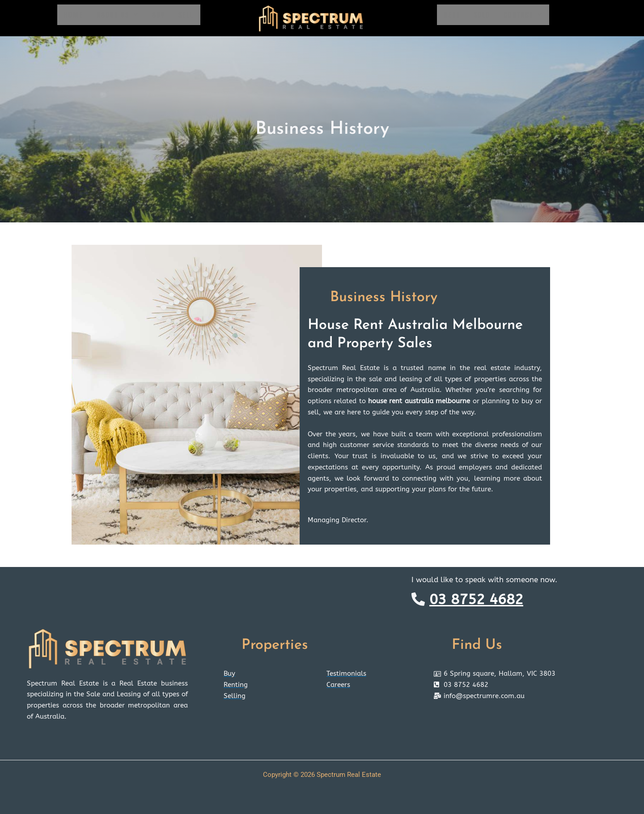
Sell (186, 15)
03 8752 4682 (476, 599)
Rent (452, 15)
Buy (159, 15)
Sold (482, 15)
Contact (523, 15)
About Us (118, 15)
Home (74, 15)
